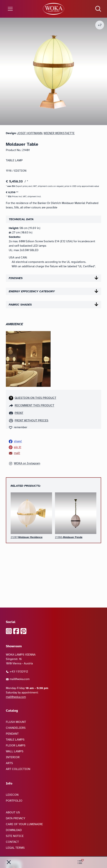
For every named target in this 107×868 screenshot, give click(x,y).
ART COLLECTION (18, 769)
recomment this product (34, 405)
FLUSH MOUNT (16, 722)
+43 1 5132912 (17, 672)
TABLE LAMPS (15, 740)
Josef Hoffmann (30, 133)
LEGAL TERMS (15, 848)
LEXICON (12, 795)
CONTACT (12, 842)
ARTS (9, 763)
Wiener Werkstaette (59, 133)
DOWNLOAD (14, 830)
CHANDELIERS (16, 728)
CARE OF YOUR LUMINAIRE (24, 824)
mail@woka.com (18, 679)
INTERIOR (13, 757)
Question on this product (35, 398)
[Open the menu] (18, 9)
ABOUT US (13, 812)
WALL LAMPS (15, 751)
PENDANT (12, 734)
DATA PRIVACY (16, 818)
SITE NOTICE (15, 836)
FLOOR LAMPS (16, 745)
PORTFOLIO (14, 801)
